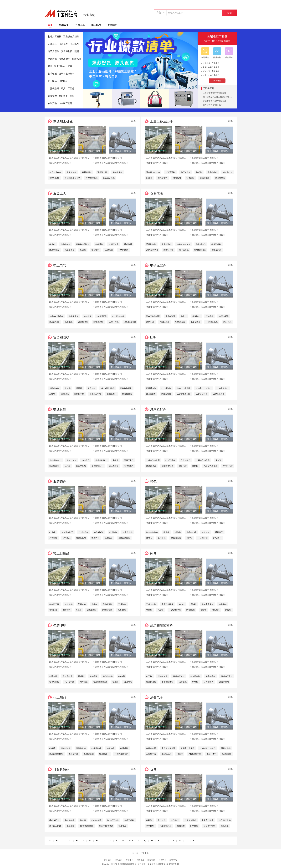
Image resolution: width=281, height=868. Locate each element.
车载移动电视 (167, 466)
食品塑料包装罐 (100, 682)
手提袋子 (219, 532)
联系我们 (119, 860)
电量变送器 (195, 322)
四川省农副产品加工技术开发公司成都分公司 (222, 97)
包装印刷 (52, 74)
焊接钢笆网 (163, 676)
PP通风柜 (191, 610)
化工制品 (52, 81)
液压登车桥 (102, 172)
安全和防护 (67, 51)
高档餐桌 (223, 604)
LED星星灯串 (219, 394)
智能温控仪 (201, 244)
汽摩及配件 (64, 59)
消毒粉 (180, 754)
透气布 (149, 538)
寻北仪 (184, 316)
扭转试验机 (184, 250)
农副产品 (52, 103)
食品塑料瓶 (73, 754)
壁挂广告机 (226, 748)
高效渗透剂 (89, 754)
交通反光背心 (124, 538)
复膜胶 (115, 682)
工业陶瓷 (122, 604)
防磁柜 (228, 610)
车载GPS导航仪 (56, 316)
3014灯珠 (227, 322)
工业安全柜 (151, 604)
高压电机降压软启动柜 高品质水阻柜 (92, 151)
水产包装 (84, 682)
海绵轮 (182, 604)
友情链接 (173, 860)
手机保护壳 (70, 820)
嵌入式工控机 (113, 820)
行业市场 (89, 15)
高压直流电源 (130, 322)
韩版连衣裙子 (67, 532)
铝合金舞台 (92, 610)
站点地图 (141, 860)
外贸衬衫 (113, 532)
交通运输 (52, 59)
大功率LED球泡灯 (203, 388)
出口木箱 (128, 682)
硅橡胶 (52, 748)
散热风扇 (177, 178)
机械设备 (64, 25)
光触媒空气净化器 (208, 748)
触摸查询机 (98, 322)
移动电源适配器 (87, 826)
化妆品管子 (68, 676)
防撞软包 (65, 394)
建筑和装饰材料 (67, 74)
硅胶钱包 (206, 532)
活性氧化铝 (81, 748)
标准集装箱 (54, 466)
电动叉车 (86, 460)
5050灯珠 (150, 322)
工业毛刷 (109, 250)
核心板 (83, 820)
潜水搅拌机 (212, 172)
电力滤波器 (180, 322)
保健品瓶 (93, 676)
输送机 (199, 172)
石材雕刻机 (87, 172)
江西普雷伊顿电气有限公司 (214, 93)
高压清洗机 (186, 172)
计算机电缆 (83, 322)
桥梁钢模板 (210, 676)
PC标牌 (53, 532)
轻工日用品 (60, 66)
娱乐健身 (63, 96)
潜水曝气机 (228, 172)
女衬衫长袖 (81, 538)
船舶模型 (181, 826)
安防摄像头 (54, 388)
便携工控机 (129, 820)
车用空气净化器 (203, 460)
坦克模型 (225, 826)
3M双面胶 (122, 610)
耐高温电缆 (54, 322)
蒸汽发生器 (220, 178)
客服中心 (130, 860)
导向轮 (189, 538)
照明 (77, 51)
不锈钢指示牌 (126, 388)
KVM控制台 (97, 820)
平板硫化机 (118, 172)
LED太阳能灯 (223, 388)
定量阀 (149, 178)
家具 (70, 66)
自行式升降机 (109, 178)
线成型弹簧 (54, 250)
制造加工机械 (55, 37)
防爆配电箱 (74, 316)
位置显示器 (216, 250)
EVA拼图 (194, 826)
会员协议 (162, 860)
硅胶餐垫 (69, 604)
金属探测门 (112, 394)
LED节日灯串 (202, 394)
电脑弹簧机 (66, 244)
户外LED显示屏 (183, 388)
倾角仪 (195, 466)
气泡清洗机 (170, 172)
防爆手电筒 (151, 388)
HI (97, 841)
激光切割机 (163, 178)
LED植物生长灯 (183, 394)
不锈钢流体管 (167, 682)
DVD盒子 (217, 538)
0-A (49, 841)
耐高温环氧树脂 (56, 754)
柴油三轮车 (72, 460)
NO (131, 841)
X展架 (79, 610)
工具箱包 (162, 538)
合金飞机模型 (209, 826)
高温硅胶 (124, 748)
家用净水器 (151, 748)
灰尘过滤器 (227, 754)
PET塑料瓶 (69, 682)
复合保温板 (151, 682)
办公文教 (52, 96)
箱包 (50, 66)
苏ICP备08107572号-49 (169, 864)
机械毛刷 (99, 244)
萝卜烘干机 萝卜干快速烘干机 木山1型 (61, 151)
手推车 (116, 460)
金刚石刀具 (114, 244)
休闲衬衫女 (99, 532)
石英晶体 (209, 316)
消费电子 (63, 81)
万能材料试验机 (184, 244)
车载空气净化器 (153, 460)
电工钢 (149, 676)
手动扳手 (128, 244)
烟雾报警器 (127, 394)
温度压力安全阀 (153, 172)
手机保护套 (54, 820)
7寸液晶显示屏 (195, 754)
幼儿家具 (216, 610)
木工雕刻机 (72, 172)
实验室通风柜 (208, 604)
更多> (134, 121)
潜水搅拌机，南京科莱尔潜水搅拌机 (122, 151)
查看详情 (217, 81)
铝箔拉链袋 (108, 676)
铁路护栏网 (224, 682)
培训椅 (193, 604)
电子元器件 (53, 51)
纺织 (72, 96)
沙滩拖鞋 (67, 538)
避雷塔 (79, 388)
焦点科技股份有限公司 (212, 105)
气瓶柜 (149, 610)
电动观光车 (129, 466)
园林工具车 (129, 460)
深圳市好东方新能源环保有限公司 (112, 163)
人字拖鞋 (53, 538)
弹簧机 (52, 244)
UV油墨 (122, 676)
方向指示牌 (79, 394)
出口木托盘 (81, 466)
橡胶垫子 (111, 748)
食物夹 (94, 604)
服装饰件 (77, 59)
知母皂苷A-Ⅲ (55, 172)
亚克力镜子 (104, 754)
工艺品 (71, 89)
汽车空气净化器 (210, 466)
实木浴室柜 (195, 676)
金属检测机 (166, 244)
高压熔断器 (224, 316)
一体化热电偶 (212, 322)
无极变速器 (70, 250)
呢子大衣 (95, 538)
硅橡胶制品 (96, 748)
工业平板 (71, 826)
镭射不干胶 (54, 604)
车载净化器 (186, 460)
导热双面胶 (108, 604)
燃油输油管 (151, 466)
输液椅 (203, 610)
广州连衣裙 (84, 532)
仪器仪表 (63, 44)
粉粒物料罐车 (101, 460)
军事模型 (150, 826)
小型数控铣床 (92, 178)
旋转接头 (95, 250)
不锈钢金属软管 (83, 244)
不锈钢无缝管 (179, 676)
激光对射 (92, 388)
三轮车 (68, 466)
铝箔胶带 (53, 610)
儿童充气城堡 (190, 820)
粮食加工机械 (95, 394)
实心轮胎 (183, 466)
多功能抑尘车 (97, 466)
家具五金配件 (167, 604)
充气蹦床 (175, 820)
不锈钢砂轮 (123, 250)
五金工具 (80, 25)
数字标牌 (67, 610)
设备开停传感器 (153, 316)
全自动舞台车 (55, 460)
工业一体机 (211, 754)
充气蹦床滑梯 (225, 820)
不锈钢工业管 (227, 676)
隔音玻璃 (183, 682)
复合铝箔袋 (54, 682)
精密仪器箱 (176, 538)
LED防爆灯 (151, 394)
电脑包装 (53, 676)
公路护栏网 (209, 682)
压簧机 (83, 250)
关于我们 (108, 860)
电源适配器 (102, 316)
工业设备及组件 (71, 37)
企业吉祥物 (128, 532)
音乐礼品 (122, 826)
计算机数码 (53, 89)
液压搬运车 (114, 466)
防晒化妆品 (107, 610)
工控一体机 (114, 322)
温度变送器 (170, 316)
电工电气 (96, 25)
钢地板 (195, 682)
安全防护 (112, 25)
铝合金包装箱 (152, 532)
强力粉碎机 (54, 178)
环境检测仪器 (200, 250)
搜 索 (229, 13)
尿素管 (218, 460)
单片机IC (196, 316)
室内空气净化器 (168, 748)
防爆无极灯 (166, 394)
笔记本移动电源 (106, 826)
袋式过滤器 (205, 178)
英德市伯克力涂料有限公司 (214, 101)
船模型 (149, 820)
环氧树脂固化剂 (121, 754)
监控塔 (68, 388)
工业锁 (52, 394)
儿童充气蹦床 (208, 820)
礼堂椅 (161, 610)
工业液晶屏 (166, 754)
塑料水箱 (82, 604)
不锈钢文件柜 (175, 610)
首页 (50, 25)
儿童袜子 (109, 538)
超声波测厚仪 (152, 250)
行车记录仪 (170, 460)
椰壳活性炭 (66, 748)
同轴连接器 (165, 322)
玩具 (63, 89)
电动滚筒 (190, 178)
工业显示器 (151, 754)
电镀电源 (69, 322)
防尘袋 (166, 532)
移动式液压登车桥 (72, 178)
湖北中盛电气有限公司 (60, 163)
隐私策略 (151, 860)
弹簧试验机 (216, 244)
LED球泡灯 (166, 388)
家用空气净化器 (188, 748)
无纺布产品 (191, 532)
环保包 (178, 532)
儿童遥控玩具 (165, 826)
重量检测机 (151, 244)
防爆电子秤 (168, 250)
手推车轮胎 (228, 466)
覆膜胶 (81, 676)
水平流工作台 (55, 826)
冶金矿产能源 (66, 103)
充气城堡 (162, 820)
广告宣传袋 (203, 538)
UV (172, 841)
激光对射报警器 (108, 388)
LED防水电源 (118, 316)
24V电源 (88, 316)
